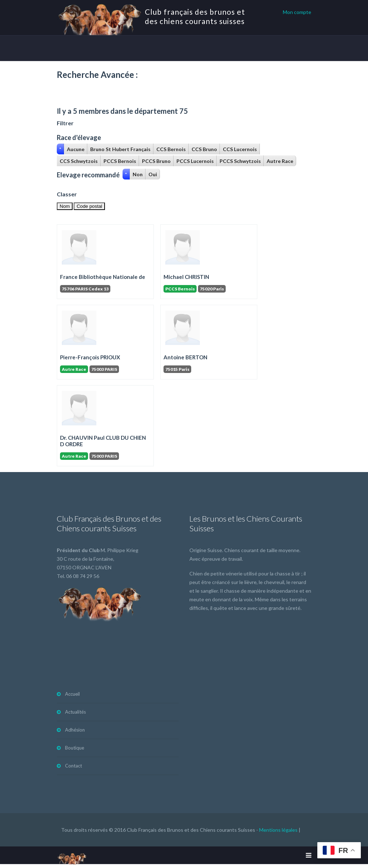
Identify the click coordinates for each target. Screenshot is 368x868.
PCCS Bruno (156, 161)
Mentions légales (278, 830)
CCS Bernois (171, 149)
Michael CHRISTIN (186, 277)
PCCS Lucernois (195, 161)
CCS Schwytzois (79, 161)
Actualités (75, 712)
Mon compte (297, 12)
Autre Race (280, 161)
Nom (65, 206)
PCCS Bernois (120, 161)
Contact (73, 766)
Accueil (72, 694)
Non (138, 174)
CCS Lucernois (240, 149)
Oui (153, 174)
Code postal (89, 206)
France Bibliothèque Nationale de (103, 277)
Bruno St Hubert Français (120, 149)
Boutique (75, 748)
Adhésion (75, 730)
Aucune (76, 149)
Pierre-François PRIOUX (90, 357)
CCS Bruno (204, 149)
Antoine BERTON (185, 357)
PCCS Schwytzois (240, 161)
